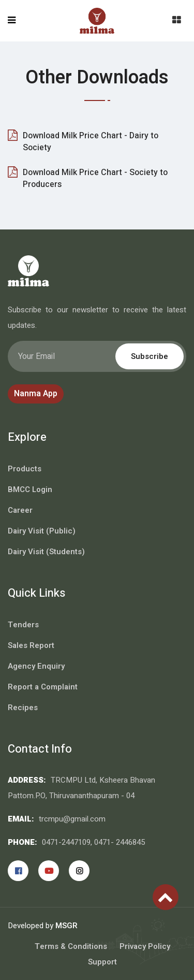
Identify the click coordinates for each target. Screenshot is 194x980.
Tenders (23, 625)
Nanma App (36, 394)
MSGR (66, 926)
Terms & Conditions (71, 946)
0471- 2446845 (120, 842)
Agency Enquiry (36, 666)
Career (20, 510)
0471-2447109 (66, 842)
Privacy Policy (145, 946)
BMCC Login (30, 489)
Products (25, 469)
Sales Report (31, 645)
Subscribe (150, 356)
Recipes (23, 708)
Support (102, 962)
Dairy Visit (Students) (46, 552)
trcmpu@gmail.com (72, 819)
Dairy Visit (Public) (42, 531)
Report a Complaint (43, 687)
